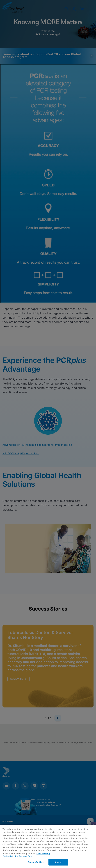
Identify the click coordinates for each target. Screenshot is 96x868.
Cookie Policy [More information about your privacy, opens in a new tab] (43, 853)
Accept (58, 862)
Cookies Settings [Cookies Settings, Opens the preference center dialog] (36, 862)
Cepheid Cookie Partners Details (18, 856)
